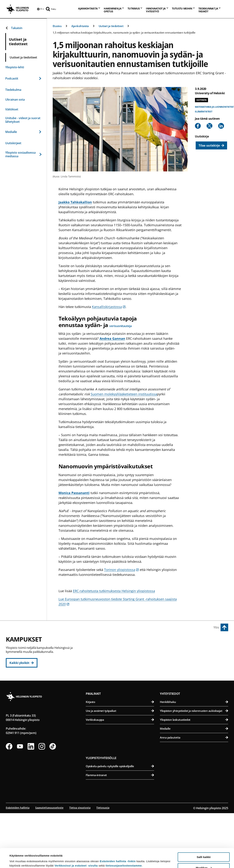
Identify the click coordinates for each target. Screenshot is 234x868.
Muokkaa (204, 848)
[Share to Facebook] (198, 126)
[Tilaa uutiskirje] (211, 145)
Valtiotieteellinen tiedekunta (122, 685)
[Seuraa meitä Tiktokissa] (53, 802)
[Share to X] (209, 126)
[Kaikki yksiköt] (22, 663)
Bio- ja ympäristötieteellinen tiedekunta (195, 650)
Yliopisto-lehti (15, 67)
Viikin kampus (171, 641)
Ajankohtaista (80, 26)
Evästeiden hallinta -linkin (118, 842)
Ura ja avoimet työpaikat (120, 766)
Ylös (216, 627)
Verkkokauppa (120, 775)
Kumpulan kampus (102, 710)
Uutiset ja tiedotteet (111, 26)
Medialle (23, 132)
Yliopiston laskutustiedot (194, 775)
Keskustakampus (101, 641)
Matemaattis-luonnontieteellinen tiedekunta (122, 718)
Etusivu (57, 26)
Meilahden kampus (176, 692)
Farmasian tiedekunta (195, 667)
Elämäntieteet (204, 112)
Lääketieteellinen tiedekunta (195, 701)
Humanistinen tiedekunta (122, 650)
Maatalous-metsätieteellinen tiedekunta (195, 676)
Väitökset (12, 109)
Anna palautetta (194, 793)
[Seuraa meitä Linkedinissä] (31, 802)
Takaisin (14, 28)
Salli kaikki (204, 838)
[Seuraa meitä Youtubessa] (20, 802)
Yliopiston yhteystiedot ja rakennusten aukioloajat (194, 766)
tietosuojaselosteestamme (124, 846)
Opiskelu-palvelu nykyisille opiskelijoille (120, 822)
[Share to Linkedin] (221, 126)
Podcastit (23, 78)
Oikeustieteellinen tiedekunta (122, 667)
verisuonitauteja (120, 326)
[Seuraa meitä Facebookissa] (9, 802)
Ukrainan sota (15, 100)
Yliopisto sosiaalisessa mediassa (23, 154)
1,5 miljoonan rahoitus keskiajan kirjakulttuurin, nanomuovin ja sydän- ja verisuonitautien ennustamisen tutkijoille (124, 33)
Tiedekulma (13, 90)
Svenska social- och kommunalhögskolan (122, 694)
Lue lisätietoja (19, 856)
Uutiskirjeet (13, 143)
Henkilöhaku (194, 757)
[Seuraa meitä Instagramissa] (42, 802)
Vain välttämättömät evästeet (204, 859)
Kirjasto (120, 757)
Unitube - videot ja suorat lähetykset (23, 120)
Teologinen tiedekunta (122, 676)
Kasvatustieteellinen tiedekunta (122, 659)
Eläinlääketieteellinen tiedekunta (195, 659)
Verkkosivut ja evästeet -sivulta (76, 846)
